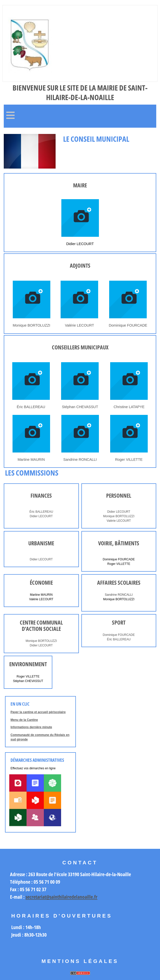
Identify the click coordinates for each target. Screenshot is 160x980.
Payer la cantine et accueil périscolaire (38, 712)
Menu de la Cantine (24, 720)
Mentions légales (80, 961)
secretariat (36, 897)
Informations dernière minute (31, 727)
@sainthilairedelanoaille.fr (72, 897)
